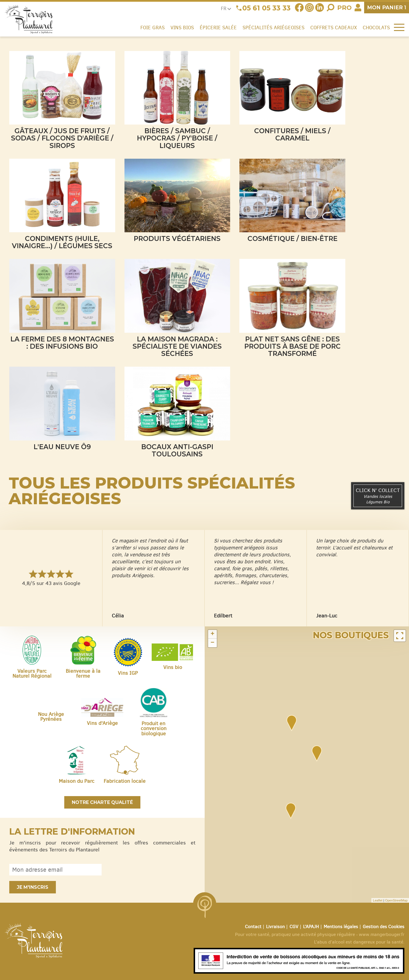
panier (387, 7)
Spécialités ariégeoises (274, 28)
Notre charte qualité (102, 802)
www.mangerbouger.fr (382, 934)
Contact (253, 927)
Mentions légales (341, 927)
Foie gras (153, 28)
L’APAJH (311, 927)
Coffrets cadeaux (334, 28)
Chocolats (376, 28)
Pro (344, 8)
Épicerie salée (218, 28)
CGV (294, 927)
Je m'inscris (33, 887)
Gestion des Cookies (384, 927)
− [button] (212, 643)
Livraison (275, 927)
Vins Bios (182, 28)
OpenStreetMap (396, 900)
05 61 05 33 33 (266, 8)
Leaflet (378, 900)
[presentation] (151, 870)
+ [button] (212, 634)
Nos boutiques (351, 635)
